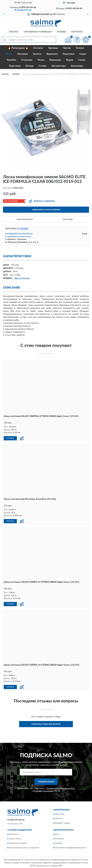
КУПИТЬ (10, 438)
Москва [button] (24, 229)
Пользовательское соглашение (24, 847)
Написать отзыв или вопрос (46, 723)
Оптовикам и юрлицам (38, 32)
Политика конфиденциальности (71, 847)
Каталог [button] (14, 32)
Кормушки (55, 60)
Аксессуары (77, 66)
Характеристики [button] (25, 219)
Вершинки (52, 54)
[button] (23, 10)
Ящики (70, 60)
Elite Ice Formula (22, 278)
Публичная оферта (18, 843)
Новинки (60, 838)
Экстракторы (59, 66)
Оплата (59, 818)
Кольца (30, 66)
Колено (80, 48)
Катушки (38, 48)
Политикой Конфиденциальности (61, 788)
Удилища (53, 48)
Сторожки (27, 60)
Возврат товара (63, 822)
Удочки (67, 48)
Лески (9, 54)
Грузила (37, 54)
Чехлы (41, 60)
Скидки (59, 843)
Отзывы (62, 32)
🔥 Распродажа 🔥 (18, 48)
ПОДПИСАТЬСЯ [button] (46, 781)
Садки (83, 54)
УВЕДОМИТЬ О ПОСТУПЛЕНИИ (46, 210)
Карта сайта (15, 838)
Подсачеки (69, 54)
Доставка (60, 813)
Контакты (77, 32)
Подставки (15, 66)
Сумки (82, 60)
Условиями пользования (43, 790)
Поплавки (23, 54)
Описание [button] (68, 219)
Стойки (42, 66)
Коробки (12, 60)
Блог (58, 834)
